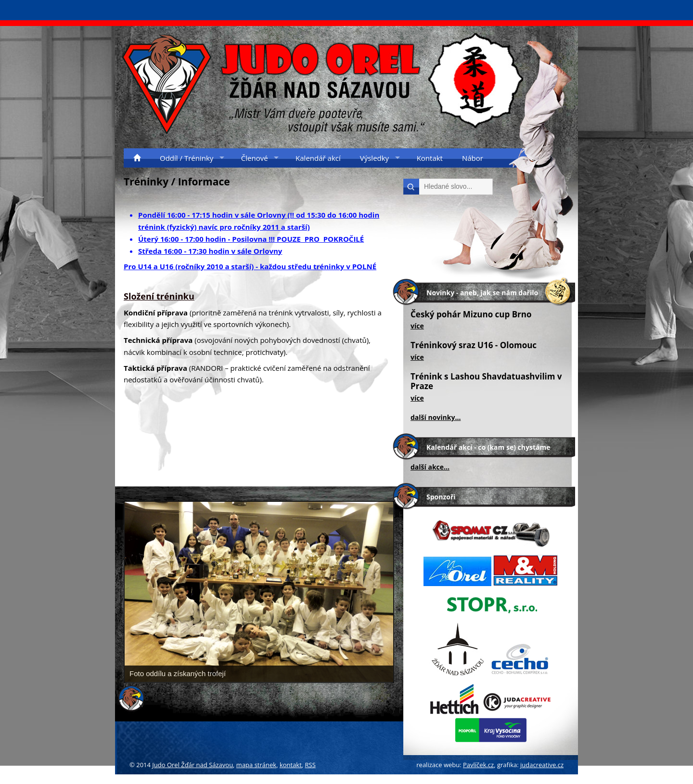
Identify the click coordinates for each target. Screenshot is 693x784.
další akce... (430, 467)
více (417, 326)
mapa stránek (256, 765)
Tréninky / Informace (177, 182)
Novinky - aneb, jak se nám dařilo (482, 293)
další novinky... (436, 417)
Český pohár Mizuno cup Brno (471, 314)
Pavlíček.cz (478, 765)
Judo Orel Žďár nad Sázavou (192, 765)
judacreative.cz (542, 765)
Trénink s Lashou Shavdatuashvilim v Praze (486, 381)
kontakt (291, 765)
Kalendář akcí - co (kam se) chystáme (488, 447)
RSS (310, 765)
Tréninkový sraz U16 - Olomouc (474, 345)
